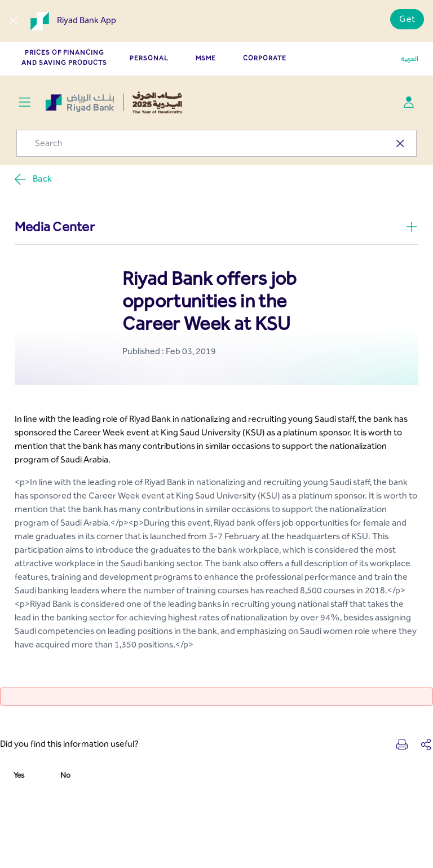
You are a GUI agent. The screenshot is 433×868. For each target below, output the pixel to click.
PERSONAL (149, 58)
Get (407, 19)
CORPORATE (265, 58)
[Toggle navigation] (25, 102)
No (65, 775)
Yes (19, 775)
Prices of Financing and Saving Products (64, 58)
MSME (206, 58)
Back (33, 179)
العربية (410, 59)
